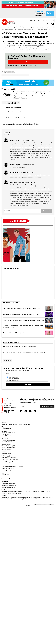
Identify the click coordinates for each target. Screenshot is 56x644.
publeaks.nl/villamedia (20, 98)
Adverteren (48, 27)
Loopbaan (25, 27)
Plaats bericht (47, 211)
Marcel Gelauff (23, 75)
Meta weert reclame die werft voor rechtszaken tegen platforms (22, 314)
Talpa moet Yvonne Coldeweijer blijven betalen (17, 333)
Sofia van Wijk (5, 475)
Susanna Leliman (6, 429)
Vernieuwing (11, 27)
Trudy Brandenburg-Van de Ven (10, 466)
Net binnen (6, 303)
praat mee (47, 29)
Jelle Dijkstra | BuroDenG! (8, 483)
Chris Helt (4, 458)
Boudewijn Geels (7, 29)
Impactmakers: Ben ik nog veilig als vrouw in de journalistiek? (22, 308)
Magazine (7, 406)
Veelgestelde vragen (9, 411)
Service (7, 399)
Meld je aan (28, 62)
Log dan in (31, 65)
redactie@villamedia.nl (8, 453)
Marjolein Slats (6, 460)
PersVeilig (5, 75)
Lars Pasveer (5, 464)
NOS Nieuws (13, 75)
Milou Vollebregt (6, 462)
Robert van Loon (6, 468)
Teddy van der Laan (7, 479)
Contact (7, 412)
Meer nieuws (8, 360)
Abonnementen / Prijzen (10, 408)
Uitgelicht (16, 303)
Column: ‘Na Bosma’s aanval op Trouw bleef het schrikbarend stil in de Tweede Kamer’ (23, 327)
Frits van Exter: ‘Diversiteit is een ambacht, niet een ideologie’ (21, 124)
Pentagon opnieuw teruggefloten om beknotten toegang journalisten (23, 321)
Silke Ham (4, 470)
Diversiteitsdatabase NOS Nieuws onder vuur (16, 118)
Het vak (19, 27)
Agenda (32, 27)
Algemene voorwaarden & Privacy (41, 504)
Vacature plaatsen (35, 21)
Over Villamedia (10, 401)
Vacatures (40, 27)
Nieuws (4, 27)
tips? (8, 456)
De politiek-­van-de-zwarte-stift (12, 112)
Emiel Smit (4, 477)
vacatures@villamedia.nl (8, 487)
